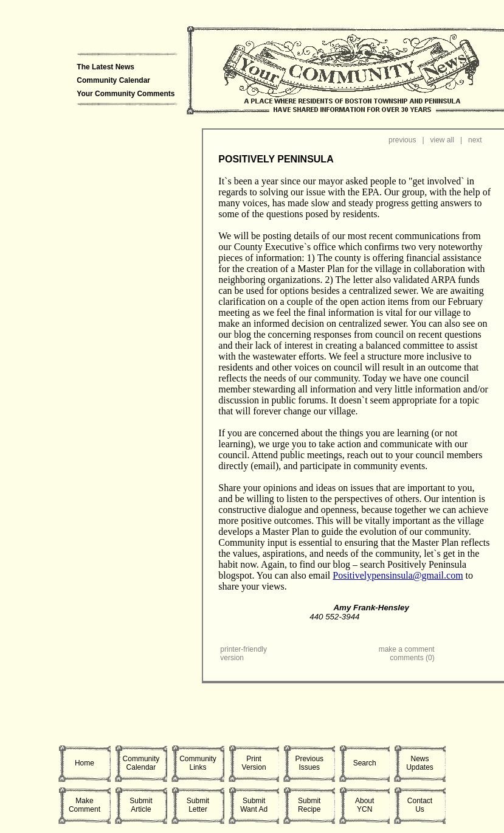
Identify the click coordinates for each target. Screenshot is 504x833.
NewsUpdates (420, 763)
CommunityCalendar (141, 763)
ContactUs (420, 805)
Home (85, 763)
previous (402, 140)
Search (365, 763)
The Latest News (105, 67)
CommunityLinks (198, 763)
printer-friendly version (243, 654)
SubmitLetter (198, 805)
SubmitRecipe (309, 805)
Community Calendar (113, 80)
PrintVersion (254, 763)
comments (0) (412, 658)
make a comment (407, 649)
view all (442, 140)
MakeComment (85, 805)
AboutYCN (364, 805)
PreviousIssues (309, 763)
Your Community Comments (126, 94)
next (475, 140)
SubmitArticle (141, 805)
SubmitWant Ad (254, 805)
